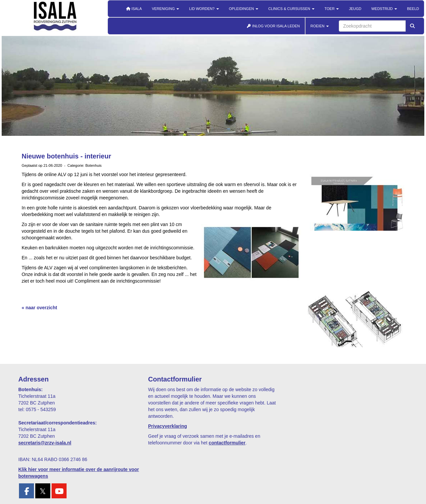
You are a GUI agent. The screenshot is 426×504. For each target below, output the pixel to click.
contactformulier (227, 443)
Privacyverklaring (168, 426)
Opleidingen (244, 9)
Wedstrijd (384, 9)
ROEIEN (320, 26)
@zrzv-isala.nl (45, 443)
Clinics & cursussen (291, 9)
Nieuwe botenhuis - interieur (66, 156)
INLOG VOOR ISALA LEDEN (273, 26)
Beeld (413, 9)
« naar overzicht (39, 308)
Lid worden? (204, 9)
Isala (134, 9)
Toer (332, 9)
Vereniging (165, 9)
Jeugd (355, 9)
